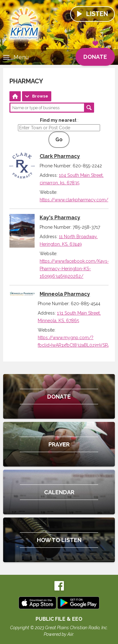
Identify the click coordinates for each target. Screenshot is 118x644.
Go (59, 140)
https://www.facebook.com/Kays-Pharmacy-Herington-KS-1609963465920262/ (74, 269)
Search (89, 108)
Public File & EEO (59, 619)
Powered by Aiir (59, 634)
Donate (95, 54)
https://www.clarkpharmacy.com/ (74, 200)
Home (15, 96)
